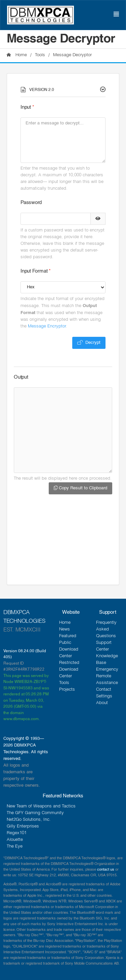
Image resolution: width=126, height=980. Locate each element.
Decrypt (89, 342)
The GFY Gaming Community (35, 813)
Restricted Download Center (69, 670)
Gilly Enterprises (23, 827)
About (102, 703)
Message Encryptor (47, 327)
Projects (67, 690)
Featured (68, 636)
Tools (40, 55)
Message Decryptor (72, 55)
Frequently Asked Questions (106, 630)
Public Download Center (69, 650)
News (65, 630)
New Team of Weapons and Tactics (41, 807)
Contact (104, 690)
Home (17, 55)
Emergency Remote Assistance (107, 676)
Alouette (15, 840)
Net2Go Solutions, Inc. (29, 820)
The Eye (15, 847)
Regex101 (17, 833)
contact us (106, 870)
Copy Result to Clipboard (80, 488)
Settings (104, 697)
